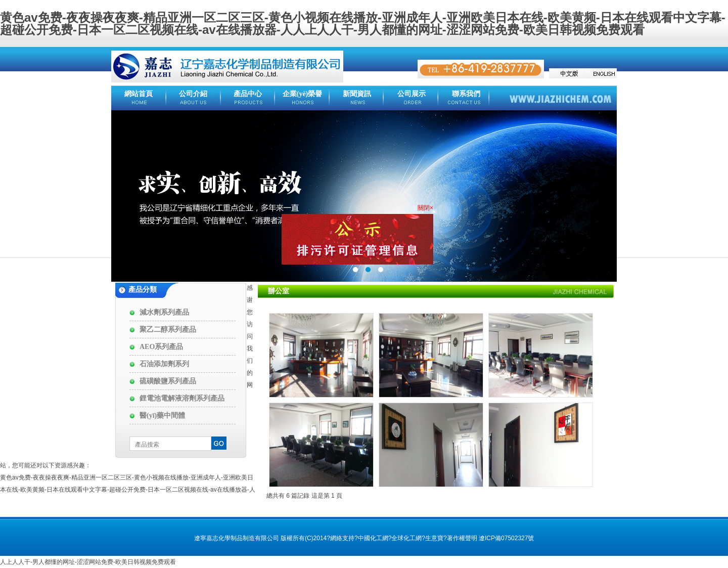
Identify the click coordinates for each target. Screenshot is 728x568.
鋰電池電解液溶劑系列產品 (182, 398)
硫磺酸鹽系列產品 (168, 381)
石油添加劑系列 (164, 364)
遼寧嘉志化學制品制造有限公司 (237, 538)
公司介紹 (193, 94)
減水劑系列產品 (164, 312)
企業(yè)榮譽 (303, 94)
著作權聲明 (462, 538)
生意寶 (434, 538)
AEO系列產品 (161, 347)
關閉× (424, 206)
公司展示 (412, 94)
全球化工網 (406, 538)
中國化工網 (373, 538)
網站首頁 (139, 94)
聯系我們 (466, 94)
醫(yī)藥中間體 (162, 416)
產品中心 (248, 94)
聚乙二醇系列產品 (168, 330)
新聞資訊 (357, 94)
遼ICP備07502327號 (506, 538)
